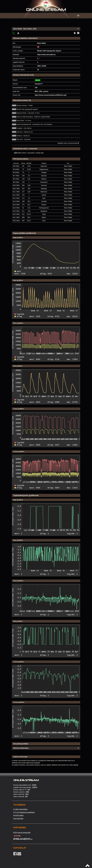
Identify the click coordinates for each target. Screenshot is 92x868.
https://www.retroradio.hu (46, 55)
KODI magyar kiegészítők (22, 833)
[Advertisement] (46, 24)
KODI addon (18, 815)
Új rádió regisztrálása (20, 809)
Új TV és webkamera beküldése (24, 812)
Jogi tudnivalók (18, 819)
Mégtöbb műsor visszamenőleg (68, 143)
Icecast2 (38, 84)
